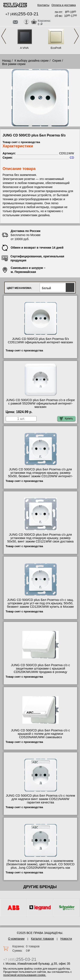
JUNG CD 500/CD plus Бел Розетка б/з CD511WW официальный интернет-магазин (40, 341)
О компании (16, 939)
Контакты (43, 5)
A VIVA (24, 48)
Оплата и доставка (64, 5)
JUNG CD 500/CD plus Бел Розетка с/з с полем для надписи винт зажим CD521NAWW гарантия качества (40, 799)
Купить (66, 419)
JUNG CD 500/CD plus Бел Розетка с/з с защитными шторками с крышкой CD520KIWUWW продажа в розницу (40, 668)
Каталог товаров (43, 939)
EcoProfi (56, 48)
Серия (57, 61)
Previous (4, 36)
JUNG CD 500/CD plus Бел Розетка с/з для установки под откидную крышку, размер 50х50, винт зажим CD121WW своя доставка (40, 538)
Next (76, 36)
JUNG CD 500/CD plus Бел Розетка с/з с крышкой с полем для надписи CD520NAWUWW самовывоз (40, 734)
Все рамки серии (14, 64)
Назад (6, 61)
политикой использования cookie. (25, 975)
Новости (66, 939)
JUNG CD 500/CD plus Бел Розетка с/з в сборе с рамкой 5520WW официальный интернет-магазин (40, 403)
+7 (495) (22, 14)
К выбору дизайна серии (32, 61)
